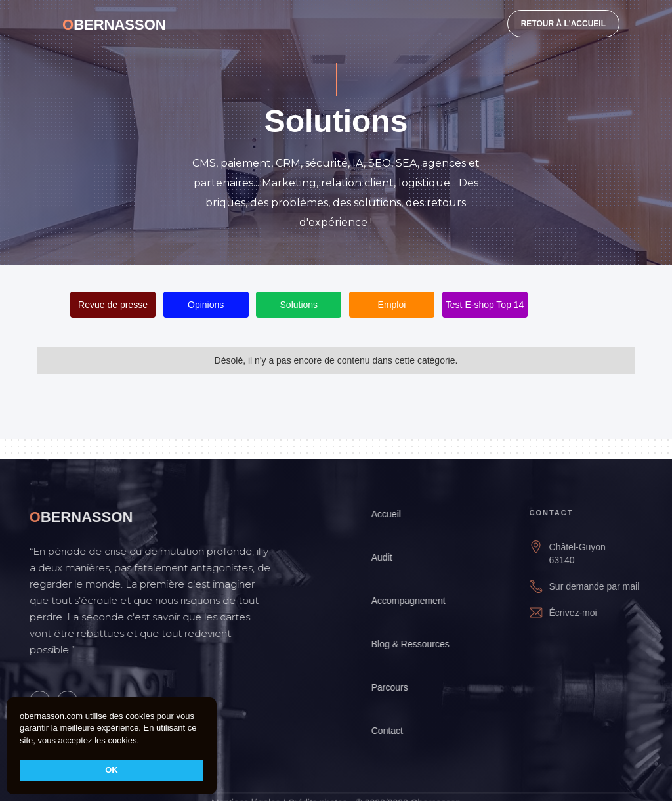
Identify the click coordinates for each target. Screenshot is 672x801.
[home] (114, 23)
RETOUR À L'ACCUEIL (563, 24)
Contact (395, 731)
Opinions (206, 305)
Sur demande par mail (606, 586)
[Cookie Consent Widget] (112, 746)
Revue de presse (113, 305)
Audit (390, 557)
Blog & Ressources (418, 644)
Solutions (299, 305)
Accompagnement (416, 601)
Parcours (398, 687)
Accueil (394, 514)
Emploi (392, 305)
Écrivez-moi (585, 613)
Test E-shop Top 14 (485, 305)
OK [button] (112, 770)
